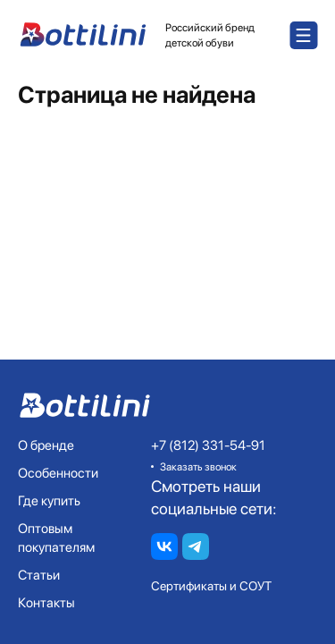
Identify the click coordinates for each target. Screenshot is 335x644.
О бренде (46, 445)
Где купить (49, 501)
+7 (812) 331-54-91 (208, 445)
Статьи (39, 575)
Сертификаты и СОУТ (211, 586)
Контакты (46, 603)
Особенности (58, 473)
